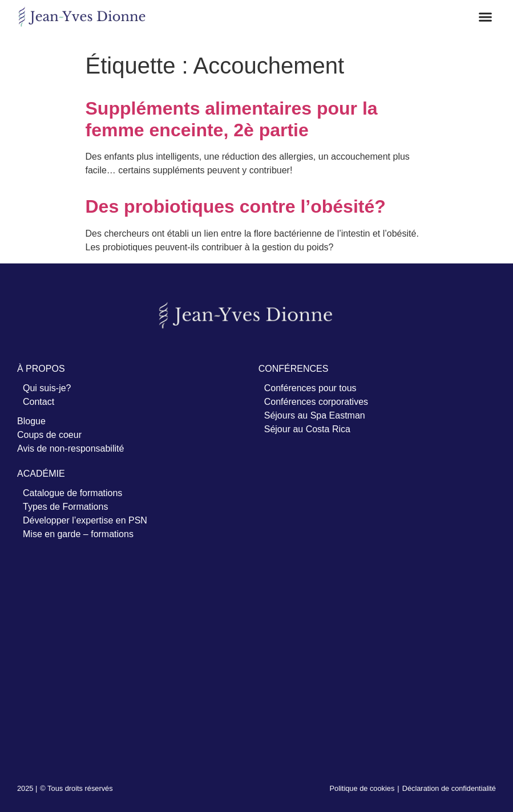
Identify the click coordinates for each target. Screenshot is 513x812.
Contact (39, 402)
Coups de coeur (49, 435)
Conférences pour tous (310, 388)
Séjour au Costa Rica (307, 429)
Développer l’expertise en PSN (85, 520)
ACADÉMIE (41, 474)
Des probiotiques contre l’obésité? (236, 206)
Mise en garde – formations (78, 534)
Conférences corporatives (316, 402)
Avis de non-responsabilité (70, 448)
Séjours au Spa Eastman (315, 415)
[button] (486, 17)
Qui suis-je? (47, 388)
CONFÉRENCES (294, 369)
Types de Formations (65, 507)
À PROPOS (41, 369)
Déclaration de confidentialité (449, 788)
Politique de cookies (362, 788)
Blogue (31, 421)
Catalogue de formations (72, 493)
